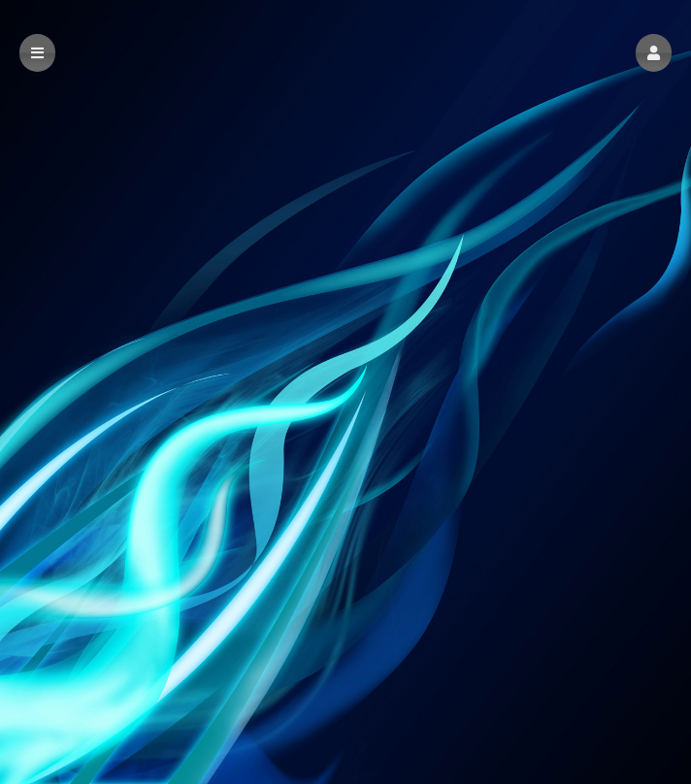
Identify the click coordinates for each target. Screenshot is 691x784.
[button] (654, 53)
